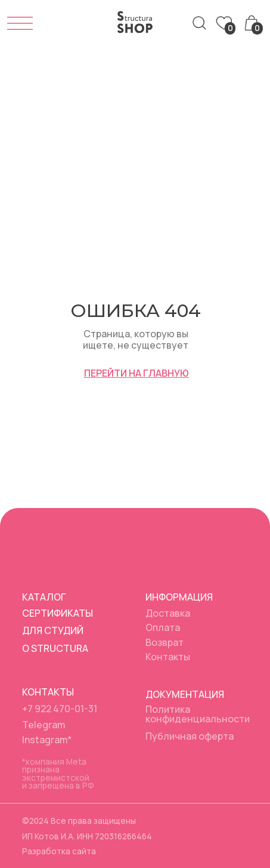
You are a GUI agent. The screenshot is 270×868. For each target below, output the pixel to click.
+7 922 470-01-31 (60, 709)
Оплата (163, 627)
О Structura (55, 648)
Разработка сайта (59, 851)
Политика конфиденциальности (198, 714)
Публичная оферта (190, 736)
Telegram (44, 725)
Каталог (44, 597)
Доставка (168, 613)
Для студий (53, 630)
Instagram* (47, 740)
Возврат (165, 642)
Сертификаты (58, 613)
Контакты (168, 657)
